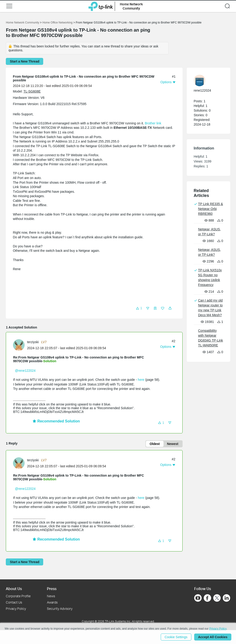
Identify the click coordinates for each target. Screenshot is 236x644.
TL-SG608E (32, 91)
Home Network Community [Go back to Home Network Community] (22, 23)
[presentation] (19, 345)
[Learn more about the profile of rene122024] (206, 80)
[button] (9, 6)
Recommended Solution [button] (56, 421)
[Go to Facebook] (207, 598)
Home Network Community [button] (131, 6)
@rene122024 (25, 371)
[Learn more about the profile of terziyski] (20, 345)
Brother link (153, 123)
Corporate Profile (18, 596)
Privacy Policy (16, 609)
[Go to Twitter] (217, 598)
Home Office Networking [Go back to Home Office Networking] (57, 23)
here (141, 380)
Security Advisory (60, 609)
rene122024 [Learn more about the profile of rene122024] (202, 90)
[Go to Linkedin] (226, 598)
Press (52, 589)
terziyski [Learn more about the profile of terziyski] (33, 342)
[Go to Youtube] (198, 598)
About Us (14, 589)
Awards (52, 602)
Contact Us (14, 602)
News (51, 596)
